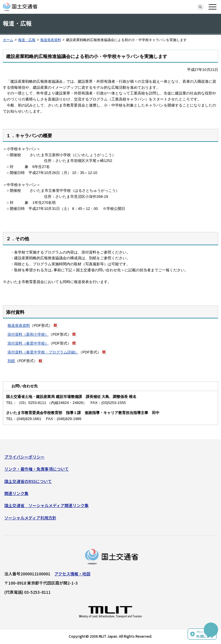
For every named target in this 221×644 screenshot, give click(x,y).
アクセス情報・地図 (72, 574)
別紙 (11, 361)
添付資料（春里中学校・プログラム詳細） (43, 352)
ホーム (8, 40)
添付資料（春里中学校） (28, 343)
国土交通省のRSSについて (28, 481)
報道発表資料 (51, 40)
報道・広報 (27, 40)
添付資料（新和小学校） (28, 334)
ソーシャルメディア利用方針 (30, 518)
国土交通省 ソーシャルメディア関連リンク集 (46, 505)
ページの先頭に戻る (205, 634)
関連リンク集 (16, 493)
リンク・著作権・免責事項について (37, 469)
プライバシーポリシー (24, 457)
